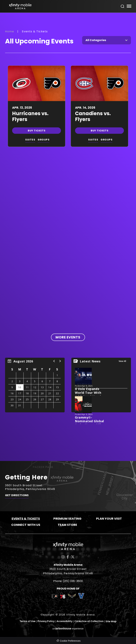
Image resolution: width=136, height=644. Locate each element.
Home (10, 31)
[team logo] (55, 597)
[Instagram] (63, 557)
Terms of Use (28, 621)
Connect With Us (26, 525)
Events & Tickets (26, 519)
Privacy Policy (46, 621)
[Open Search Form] (123, 6)
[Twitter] (73, 557)
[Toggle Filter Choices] (107, 40)
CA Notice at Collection (89, 621)
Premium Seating (67, 519)
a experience (68, 628)
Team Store (67, 525)
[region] (35, 385)
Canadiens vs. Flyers (93, 116)
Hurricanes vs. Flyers (30, 116)
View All (122, 361)
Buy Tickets (37, 131)
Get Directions (17, 496)
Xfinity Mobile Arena (20, 6)
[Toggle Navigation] (129, 7)
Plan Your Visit (109, 519)
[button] (54, 361)
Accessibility (64, 621)
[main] (68, 237)
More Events (68, 337)
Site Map (111, 621)
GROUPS (44, 140)
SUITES (30, 140)
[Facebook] (68, 557)
